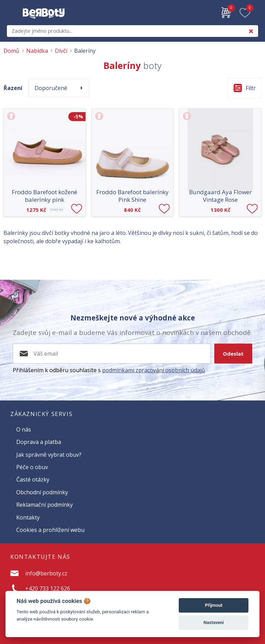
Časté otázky (33, 479)
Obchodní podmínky (42, 492)
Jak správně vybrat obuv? (49, 455)
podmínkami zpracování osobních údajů (154, 370)
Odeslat (233, 354)
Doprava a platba (39, 442)
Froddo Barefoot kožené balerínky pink (45, 196)
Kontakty (28, 517)
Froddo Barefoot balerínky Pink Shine (132, 196)
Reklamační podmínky (45, 505)
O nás (24, 429)
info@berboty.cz (46, 573)
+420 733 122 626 (48, 588)
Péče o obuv (32, 467)
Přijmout (214, 605)
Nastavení (214, 622)
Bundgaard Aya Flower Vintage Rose (220, 196)
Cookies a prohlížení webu (50, 530)
